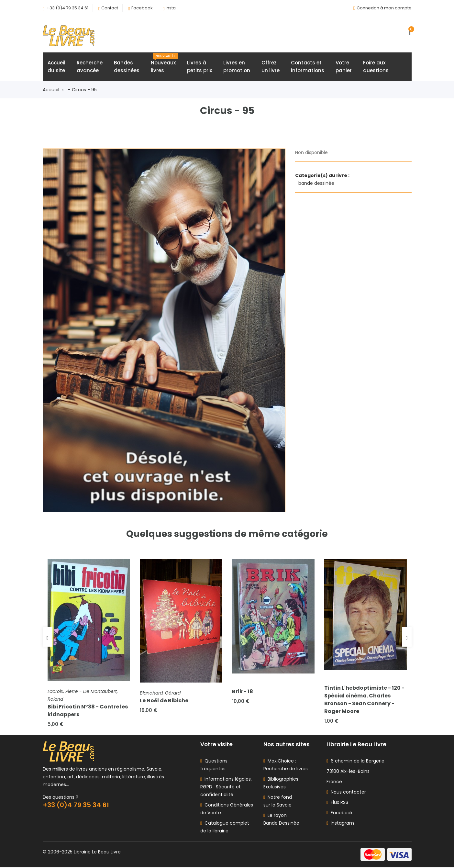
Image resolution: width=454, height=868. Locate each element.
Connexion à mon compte (384, 8)
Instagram (340, 824)
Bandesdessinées (127, 67)
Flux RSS (337, 803)
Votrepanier (344, 67)
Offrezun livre (271, 67)
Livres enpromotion (237, 67)
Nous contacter (346, 793)
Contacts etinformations (308, 67)
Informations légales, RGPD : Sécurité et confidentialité (226, 787)
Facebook (142, 8)
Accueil (53, 90)
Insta (171, 8)
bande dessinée (317, 184)
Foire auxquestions (376, 67)
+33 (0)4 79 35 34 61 (67, 8)
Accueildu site (56, 67)
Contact (110, 8)
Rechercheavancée (90, 67)
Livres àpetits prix (199, 67)
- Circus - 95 (82, 90)
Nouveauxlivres (164, 64)
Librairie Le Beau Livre (97, 852)
